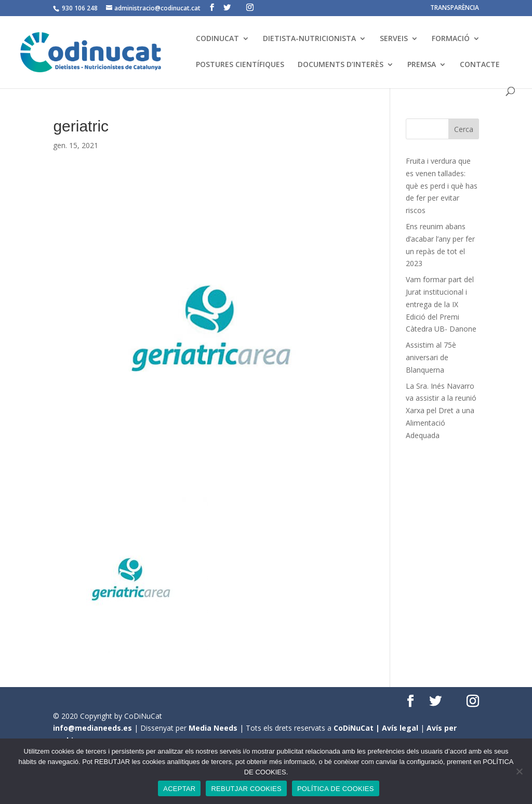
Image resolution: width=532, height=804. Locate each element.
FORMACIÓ (451, 39)
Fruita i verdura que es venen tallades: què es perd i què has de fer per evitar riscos (442, 186)
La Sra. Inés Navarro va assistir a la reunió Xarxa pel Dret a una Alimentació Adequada (441, 411)
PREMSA (422, 65)
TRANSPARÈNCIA (455, 8)
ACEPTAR (179, 789)
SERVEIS (394, 39)
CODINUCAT (217, 39)
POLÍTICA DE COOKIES (336, 789)
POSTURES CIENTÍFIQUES (240, 65)
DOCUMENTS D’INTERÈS (341, 65)
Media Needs (213, 728)
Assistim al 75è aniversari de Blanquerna (431, 357)
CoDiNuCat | (358, 728)
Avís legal (400, 728)
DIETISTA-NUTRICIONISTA (309, 39)
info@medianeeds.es (92, 728)
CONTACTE (480, 65)
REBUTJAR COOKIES (246, 789)
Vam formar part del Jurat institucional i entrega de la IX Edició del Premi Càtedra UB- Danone (441, 304)
